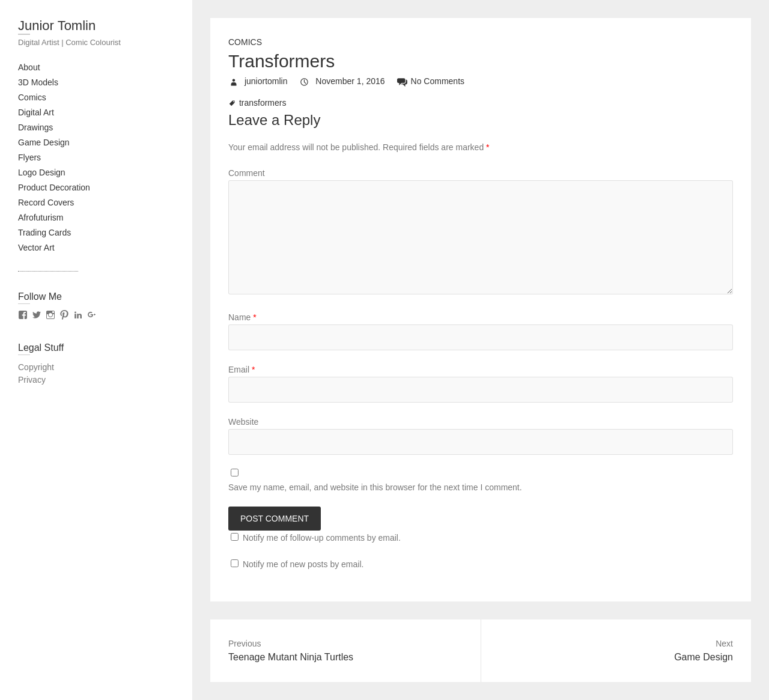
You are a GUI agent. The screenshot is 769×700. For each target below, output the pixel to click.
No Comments (438, 81)
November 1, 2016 (349, 81)
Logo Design (42, 172)
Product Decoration (54, 187)
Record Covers (46, 202)
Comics (32, 97)
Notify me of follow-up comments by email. (322, 538)
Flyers (29, 157)
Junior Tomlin (57, 26)
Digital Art (36, 112)
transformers (263, 103)
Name (242, 317)
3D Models (38, 82)
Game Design (44, 142)
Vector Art (36, 248)
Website (243, 422)
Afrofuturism (41, 218)
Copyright (36, 367)
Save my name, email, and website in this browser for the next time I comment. (375, 487)
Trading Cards (44, 233)
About (29, 67)
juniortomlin (265, 81)
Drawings (35, 127)
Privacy (32, 380)
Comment (247, 173)
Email (242, 370)
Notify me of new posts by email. (303, 564)
